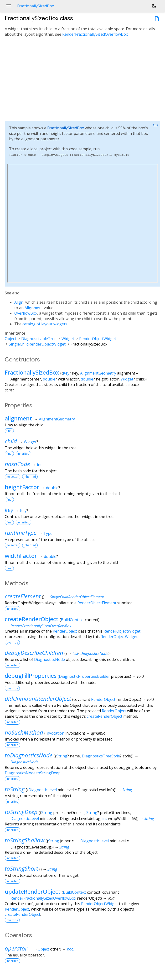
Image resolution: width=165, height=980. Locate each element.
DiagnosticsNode (94, 653)
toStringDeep (21, 812)
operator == (20, 948)
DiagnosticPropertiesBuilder (84, 676)
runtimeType (21, 533)
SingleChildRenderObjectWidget (37, 344)
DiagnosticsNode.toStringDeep (33, 773)
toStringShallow (25, 840)
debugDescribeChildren (34, 653)
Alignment (34, 308)
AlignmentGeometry (98, 373)
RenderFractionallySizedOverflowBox (95, 34)
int (39, 465)
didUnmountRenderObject (38, 699)
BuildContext (72, 620)
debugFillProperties (31, 675)
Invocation (55, 733)
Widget (68, 339)
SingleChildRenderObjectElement (77, 597)
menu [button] (9, 6)
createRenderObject (32, 619)
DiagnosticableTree (39, 339)
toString (15, 789)
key (9, 510)
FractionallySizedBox (66, 128)
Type (48, 533)
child (11, 441)
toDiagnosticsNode (29, 755)
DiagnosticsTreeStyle (101, 756)
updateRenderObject (33, 891)
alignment (18, 418)
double (49, 379)
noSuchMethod (24, 732)
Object (10, 339)
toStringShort (21, 868)
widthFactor (21, 556)
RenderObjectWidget (98, 339)
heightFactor (22, 487)
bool (71, 949)
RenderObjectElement (97, 603)
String (62, 756)
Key (66, 373)
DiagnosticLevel (43, 790)
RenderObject (65, 631)
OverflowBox (26, 313)
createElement (23, 596)
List (75, 653)
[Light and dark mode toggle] (154, 6)
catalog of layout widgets (45, 324)
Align (19, 302)
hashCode (17, 464)
